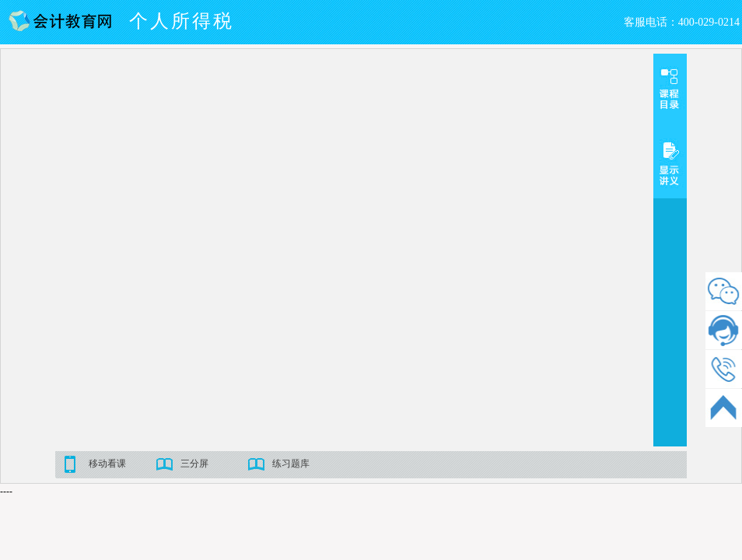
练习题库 (291, 464)
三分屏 (194, 464)
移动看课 (107, 464)
